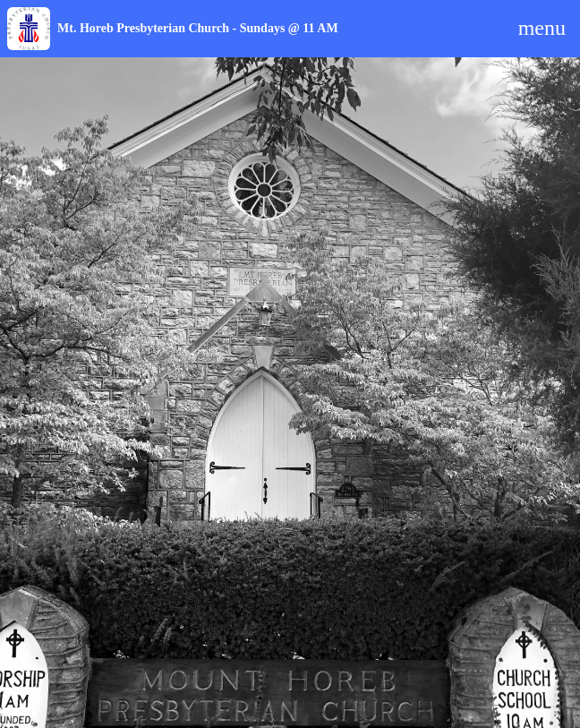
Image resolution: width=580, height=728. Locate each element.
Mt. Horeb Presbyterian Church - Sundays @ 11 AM (198, 28)
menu (542, 28)
